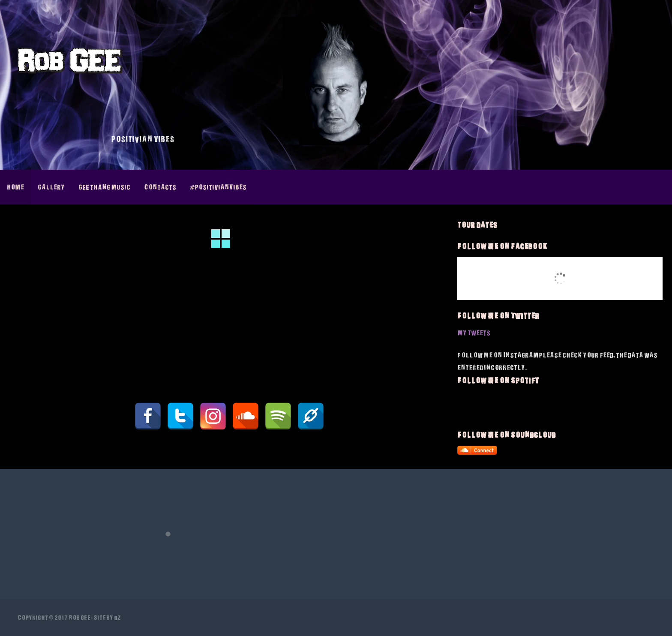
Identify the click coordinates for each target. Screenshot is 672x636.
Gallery (51, 187)
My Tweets (474, 333)
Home (15, 187)
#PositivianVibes (218, 187)
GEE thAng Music (104, 187)
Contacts (160, 187)
